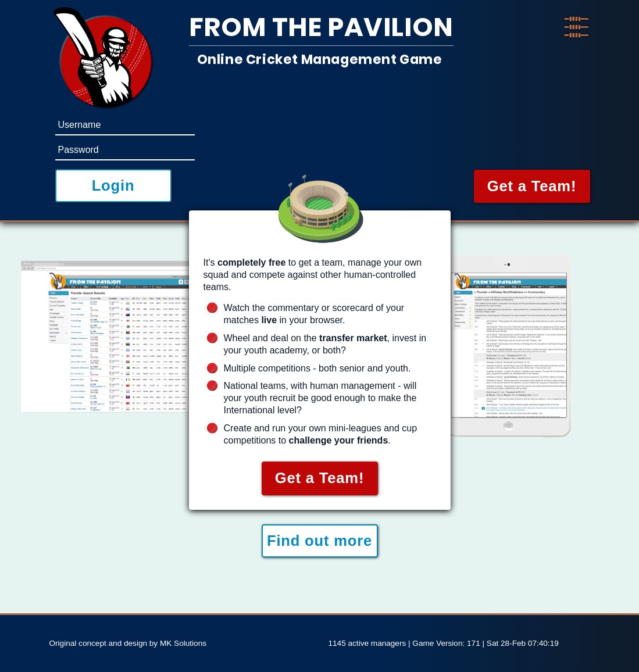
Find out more (319, 541)
